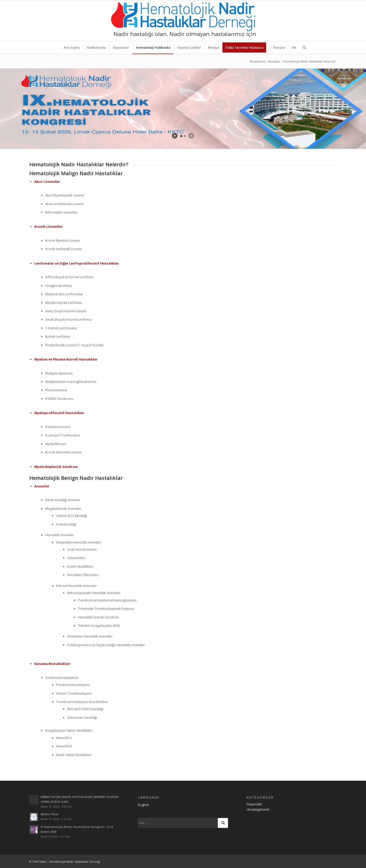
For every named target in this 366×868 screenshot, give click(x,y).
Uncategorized (258, 809)
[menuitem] (72, 47)
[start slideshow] (175, 136)
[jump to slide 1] (181, 136)
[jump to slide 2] (185, 136)
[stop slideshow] (191, 136)
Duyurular (254, 804)
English (143, 805)
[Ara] (303, 47)
